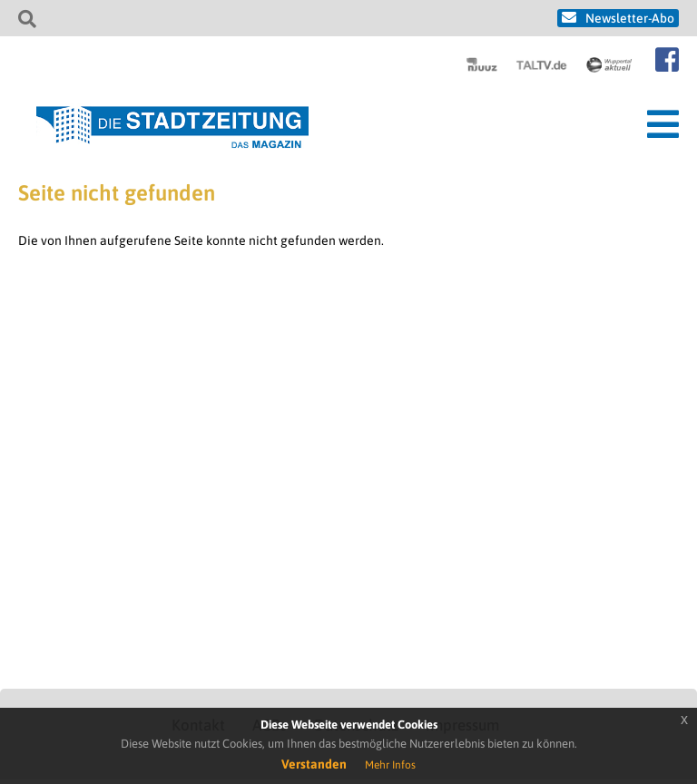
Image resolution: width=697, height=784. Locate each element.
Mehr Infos (390, 765)
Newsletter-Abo (630, 18)
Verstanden (314, 764)
